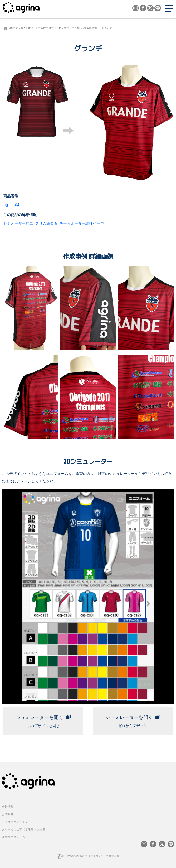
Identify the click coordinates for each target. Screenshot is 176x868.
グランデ (107, 28)
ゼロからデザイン (133, 720)
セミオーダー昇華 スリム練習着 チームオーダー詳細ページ (54, 223)
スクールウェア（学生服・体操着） (25, 829)
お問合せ (8, 813)
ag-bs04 (11, 205)
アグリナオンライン (15, 821)
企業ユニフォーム (13, 836)
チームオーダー (45, 28)
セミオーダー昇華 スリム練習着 (78, 28)
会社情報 (8, 806)
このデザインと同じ (43, 720)
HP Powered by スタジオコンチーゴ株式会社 (91, 855)
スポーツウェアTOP (19, 28)
